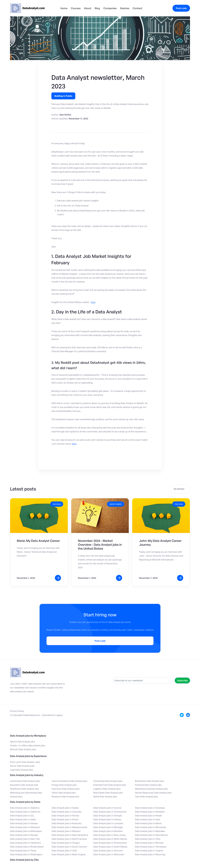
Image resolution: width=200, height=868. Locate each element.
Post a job (181, 8)
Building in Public (63, 96)
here (93, 302)
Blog (97, 8)
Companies (110, 8)
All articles (179, 489)
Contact (137, 8)
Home (64, 8)
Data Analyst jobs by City (24, 860)
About (88, 8)
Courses (76, 8)
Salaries (125, 8)
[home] (27, 8)
